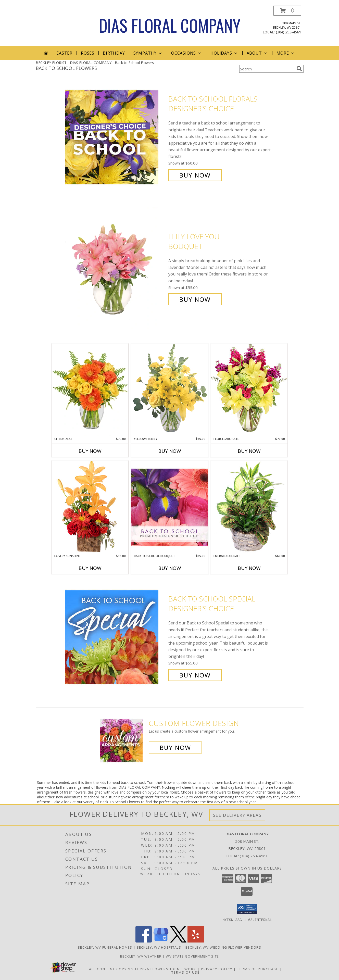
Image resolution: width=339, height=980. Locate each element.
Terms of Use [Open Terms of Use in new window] (186, 972)
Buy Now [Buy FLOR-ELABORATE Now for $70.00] (249, 451)
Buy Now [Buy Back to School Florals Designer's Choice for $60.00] (195, 175)
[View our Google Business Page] (161, 941)
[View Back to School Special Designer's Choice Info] (116, 637)
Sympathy (148, 53)
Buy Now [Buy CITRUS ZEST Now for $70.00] (90, 451)
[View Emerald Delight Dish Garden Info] (249, 507)
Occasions (187, 53)
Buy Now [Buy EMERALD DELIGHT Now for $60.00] (249, 568)
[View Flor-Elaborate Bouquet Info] (249, 390)
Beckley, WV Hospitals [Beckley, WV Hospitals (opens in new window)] (159, 947)
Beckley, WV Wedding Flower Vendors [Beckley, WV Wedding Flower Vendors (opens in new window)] (223, 947)
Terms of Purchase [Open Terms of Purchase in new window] (258, 969)
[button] (287, 11)
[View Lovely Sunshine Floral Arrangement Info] (90, 507)
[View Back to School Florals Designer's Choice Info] (116, 137)
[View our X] (178, 941)
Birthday (114, 53)
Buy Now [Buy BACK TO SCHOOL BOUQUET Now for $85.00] (170, 568)
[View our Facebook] (144, 941)
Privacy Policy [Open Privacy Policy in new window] (217, 969)
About (257, 53)
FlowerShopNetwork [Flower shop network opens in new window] (173, 969)
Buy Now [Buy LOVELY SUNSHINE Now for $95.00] (90, 568)
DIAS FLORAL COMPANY (170, 25)
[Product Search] (267, 69)
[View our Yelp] (196, 941)
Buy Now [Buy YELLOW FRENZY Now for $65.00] (170, 451)
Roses (88, 53)
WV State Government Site (192, 956)
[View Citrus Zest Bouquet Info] (90, 390)
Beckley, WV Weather (141, 956)
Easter (64, 53)
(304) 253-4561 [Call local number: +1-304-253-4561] (288, 32)
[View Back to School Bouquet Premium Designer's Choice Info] (170, 507)
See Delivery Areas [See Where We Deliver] (237, 815)
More (286, 53)
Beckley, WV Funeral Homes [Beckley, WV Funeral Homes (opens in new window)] (105, 947)
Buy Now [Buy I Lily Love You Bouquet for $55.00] (195, 299)
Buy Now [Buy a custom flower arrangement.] (175, 747)
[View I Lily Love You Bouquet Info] (116, 268)
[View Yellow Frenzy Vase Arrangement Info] (170, 390)
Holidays (224, 53)
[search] (299, 69)
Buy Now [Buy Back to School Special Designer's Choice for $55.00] (195, 675)
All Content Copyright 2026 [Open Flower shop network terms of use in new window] (119, 969)
